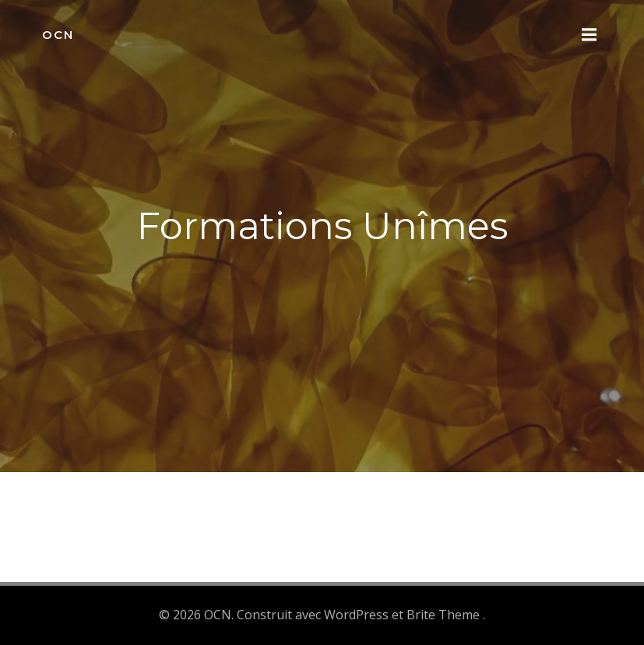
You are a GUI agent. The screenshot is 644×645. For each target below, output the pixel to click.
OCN (58, 35)
